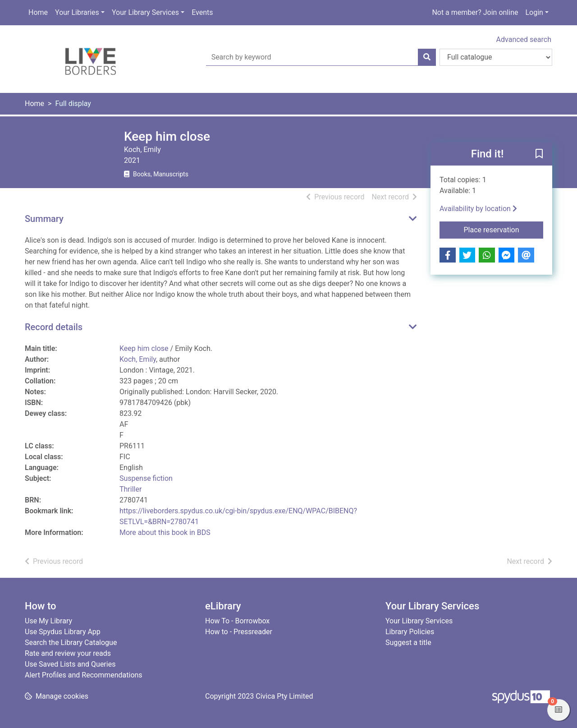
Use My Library (48, 621)
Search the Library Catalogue (71, 643)
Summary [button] (44, 219)
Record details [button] (54, 327)
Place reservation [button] (504, 229)
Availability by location (478, 209)
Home (38, 12)
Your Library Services (145, 12)
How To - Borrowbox (237, 621)
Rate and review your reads (68, 653)
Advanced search (524, 39)
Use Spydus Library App (63, 632)
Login (534, 12)
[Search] (427, 57)
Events (202, 12)
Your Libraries (77, 12)
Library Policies (410, 632)
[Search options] (496, 57)
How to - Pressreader (239, 632)
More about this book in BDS (165, 532)
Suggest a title (408, 643)
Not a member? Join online (475, 12)
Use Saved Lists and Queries (70, 664)
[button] (539, 154)
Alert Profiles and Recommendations (84, 675)
